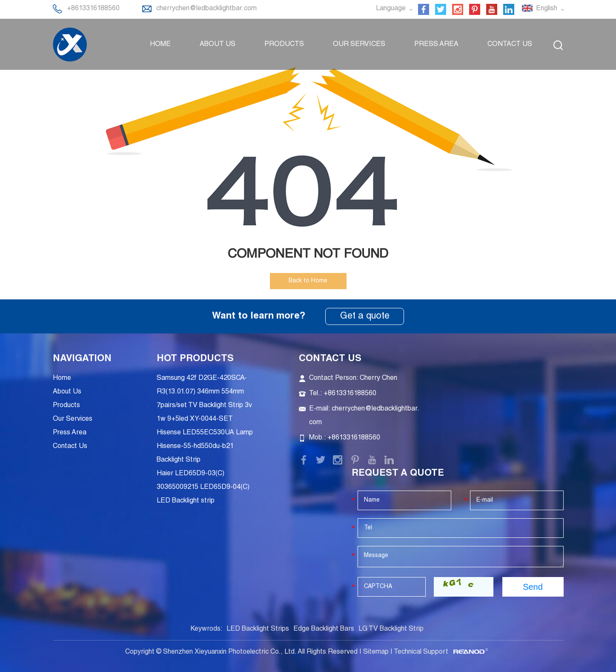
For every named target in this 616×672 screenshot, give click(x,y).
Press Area (436, 45)
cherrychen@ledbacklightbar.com (206, 9)
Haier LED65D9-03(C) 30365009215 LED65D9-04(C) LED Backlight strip (203, 488)
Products (284, 45)
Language (394, 9)
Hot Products (195, 359)
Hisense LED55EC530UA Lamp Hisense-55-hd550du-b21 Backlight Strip (205, 447)
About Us (218, 45)
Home (160, 45)
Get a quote (365, 316)
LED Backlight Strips (258, 629)
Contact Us (510, 45)
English (543, 9)
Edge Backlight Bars (324, 629)
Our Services (359, 45)
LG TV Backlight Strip (391, 629)
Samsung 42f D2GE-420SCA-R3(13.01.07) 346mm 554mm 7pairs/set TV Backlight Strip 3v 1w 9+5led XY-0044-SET (204, 399)
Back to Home (308, 281)
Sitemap (376, 652)
